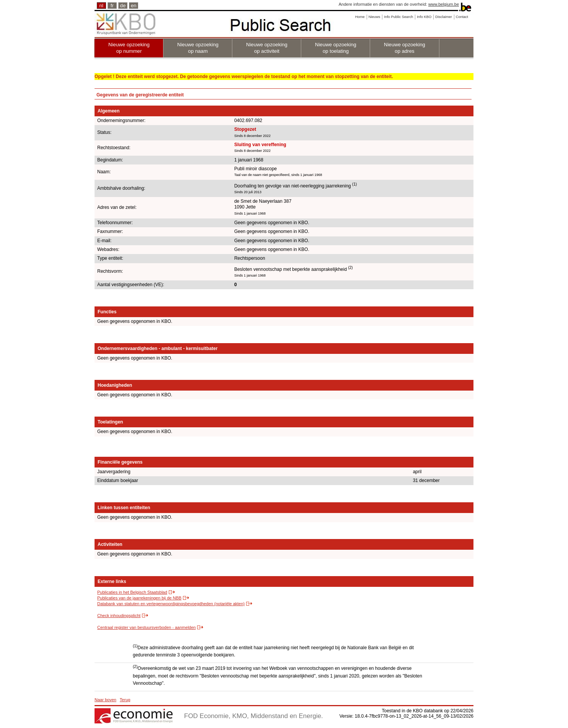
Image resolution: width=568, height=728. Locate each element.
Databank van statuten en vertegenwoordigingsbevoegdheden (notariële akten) (171, 604)
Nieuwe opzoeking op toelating (336, 48)
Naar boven (105, 700)
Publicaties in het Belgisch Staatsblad (132, 592)
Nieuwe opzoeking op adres (405, 48)
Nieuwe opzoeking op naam (198, 48)
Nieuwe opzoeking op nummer (129, 48)
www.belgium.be (444, 4)
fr (112, 6)
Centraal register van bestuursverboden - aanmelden (146, 627)
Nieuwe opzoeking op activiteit (267, 48)
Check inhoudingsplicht (119, 616)
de (123, 6)
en (134, 6)
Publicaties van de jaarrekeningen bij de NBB (139, 598)
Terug (125, 700)
